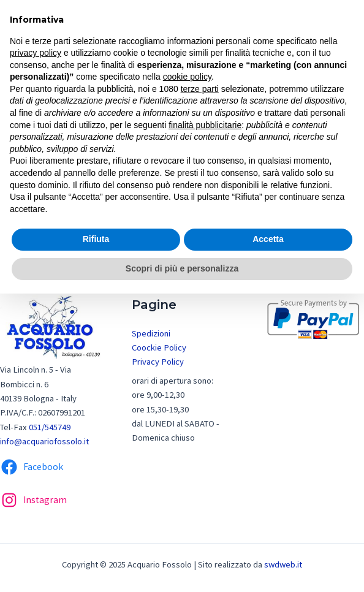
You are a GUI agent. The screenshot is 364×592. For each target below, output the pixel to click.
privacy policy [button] (36, 53)
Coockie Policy (159, 347)
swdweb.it (283, 564)
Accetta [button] (268, 239)
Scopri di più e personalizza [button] (182, 268)
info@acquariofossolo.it (44, 441)
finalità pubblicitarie (205, 125)
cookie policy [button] (187, 77)
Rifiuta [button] (96, 239)
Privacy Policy (158, 362)
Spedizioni (151, 333)
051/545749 (50, 427)
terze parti (200, 89)
